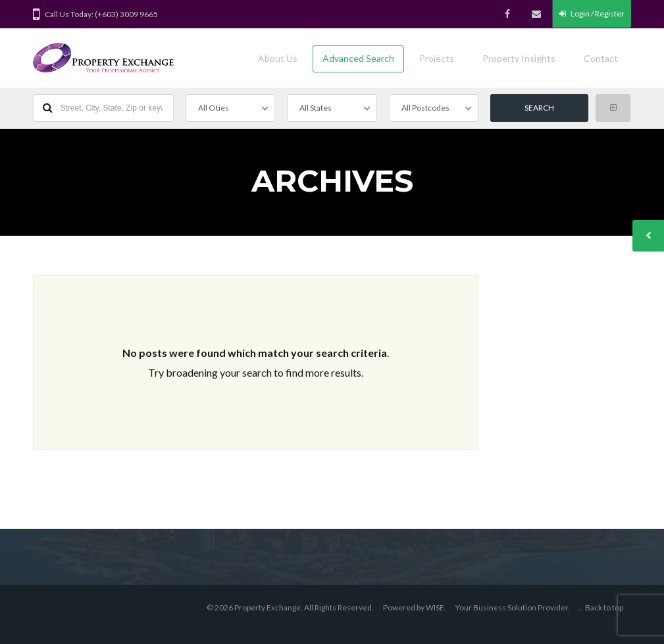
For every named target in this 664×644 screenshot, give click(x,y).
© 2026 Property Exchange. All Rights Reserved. (290, 607)
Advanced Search (358, 58)
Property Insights (519, 58)
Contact (601, 58)
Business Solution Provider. (522, 607)
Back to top (604, 607)
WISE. (436, 607)
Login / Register (592, 13)
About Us (278, 58)
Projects (437, 58)
